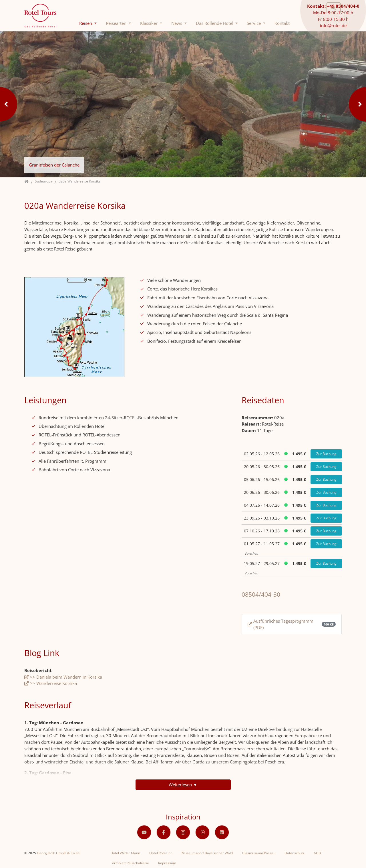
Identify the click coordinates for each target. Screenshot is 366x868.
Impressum (167, 863)
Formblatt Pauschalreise (130, 863)
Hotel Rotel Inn (161, 853)
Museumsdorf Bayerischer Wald (207, 853)
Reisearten (117, 23)
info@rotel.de (333, 25)
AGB (317, 853)
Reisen (86, 23)
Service (254, 23)
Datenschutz (295, 853)
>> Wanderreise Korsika (53, 683)
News (177, 23)
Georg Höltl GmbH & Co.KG (59, 853)
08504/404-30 (261, 594)
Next (357, 104)
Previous (9, 104)
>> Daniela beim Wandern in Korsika (66, 677)
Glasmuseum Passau (259, 853)
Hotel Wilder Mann (125, 853)
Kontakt (282, 23)
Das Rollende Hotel (215, 23)
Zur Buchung (326, 454)
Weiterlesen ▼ (183, 785)
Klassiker (149, 23)
